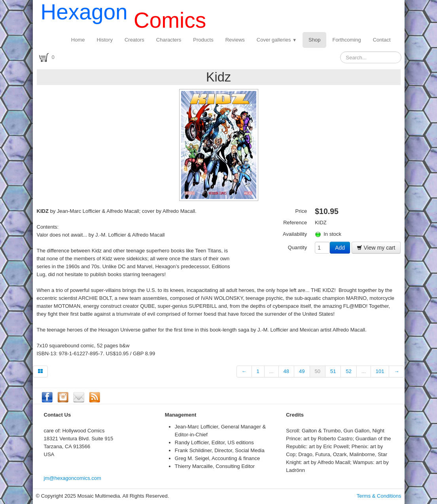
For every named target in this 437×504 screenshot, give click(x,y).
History (104, 40)
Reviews (235, 40)
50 (318, 371)
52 (348, 371)
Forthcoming (346, 40)
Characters (169, 40)
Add (340, 248)
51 (333, 371)
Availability (295, 234)
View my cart (376, 248)
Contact (382, 40)
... (271, 371)
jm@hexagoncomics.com (73, 478)
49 (302, 371)
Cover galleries (277, 40)
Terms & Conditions (379, 496)
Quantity (297, 247)
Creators (134, 40)
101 (380, 371)
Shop (314, 40)
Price (301, 211)
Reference (295, 223)
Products (203, 40)
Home (78, 40)
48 (286, 371)
